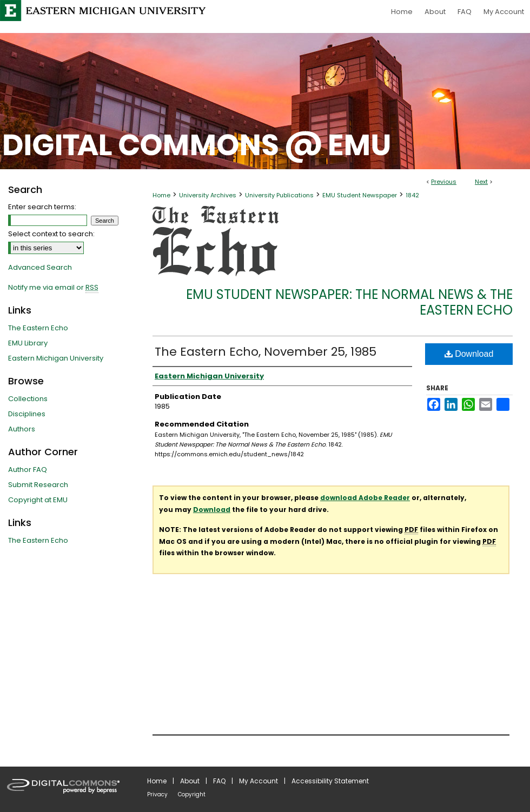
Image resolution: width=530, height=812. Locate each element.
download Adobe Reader (365, 498)
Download (469, 354)
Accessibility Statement (330, 781)
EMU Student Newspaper (360, 195)
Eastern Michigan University (56, 358)
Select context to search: (51, 234)
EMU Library (28, 343)
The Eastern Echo (38, 328)
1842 (412, 195)
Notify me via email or (53, 288)
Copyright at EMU (38, 500)
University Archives (208, 195)
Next (481, 182)
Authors (22, 429)
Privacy (157, 794)
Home (161, 195)
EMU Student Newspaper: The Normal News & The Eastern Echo (349, 302)
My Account (259, 781)
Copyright (192, 794)
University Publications (279, 195)
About (190, 781)
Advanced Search (40, 267)
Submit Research (38, 485)
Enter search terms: (42, 207)
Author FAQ (28, 470)
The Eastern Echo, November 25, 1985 (266, 352)
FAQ (219, 781)
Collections (28, 399)
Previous (444, 182)
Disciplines (27, 414)
